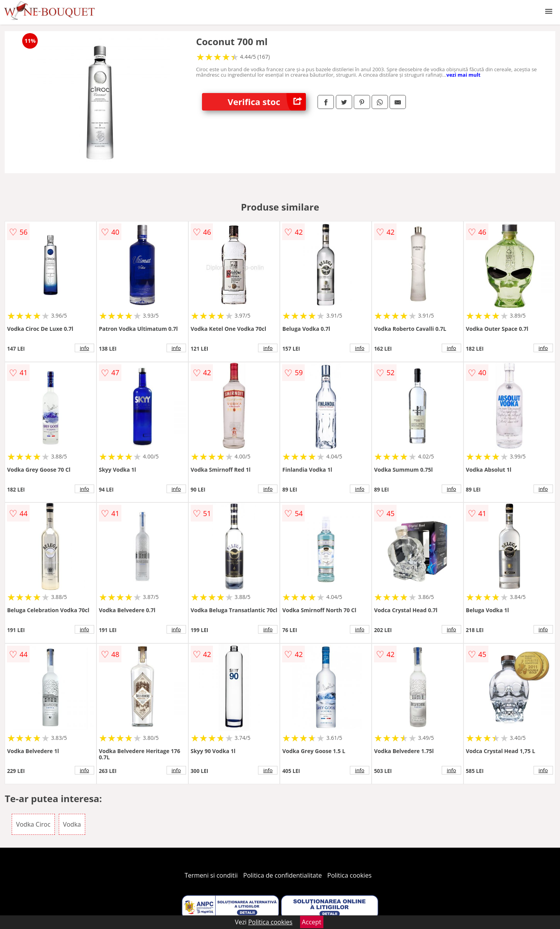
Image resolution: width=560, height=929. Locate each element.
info (84, 348)
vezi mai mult (463, 75)
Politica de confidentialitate (283, 875)
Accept (312, 922)
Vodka (72, 824)
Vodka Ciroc (33, 824)
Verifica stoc (267, 102)
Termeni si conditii (211, 875)
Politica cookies (349, 875)
